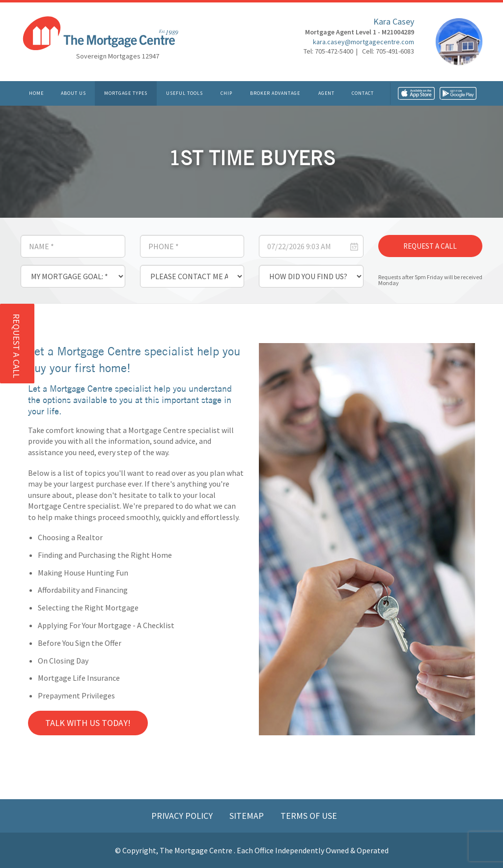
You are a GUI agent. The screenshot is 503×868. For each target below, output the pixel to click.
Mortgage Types (126, 93)
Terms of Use (309, 816)
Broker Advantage (275, 93)
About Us (73, 93)
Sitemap (248, 816)
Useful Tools (184, 93)
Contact (363, 93)
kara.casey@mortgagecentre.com (363, 42)
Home (36, 93)
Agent (326, 93)
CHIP (226, 93)
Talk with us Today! (88, 723)
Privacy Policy (183, 816)
